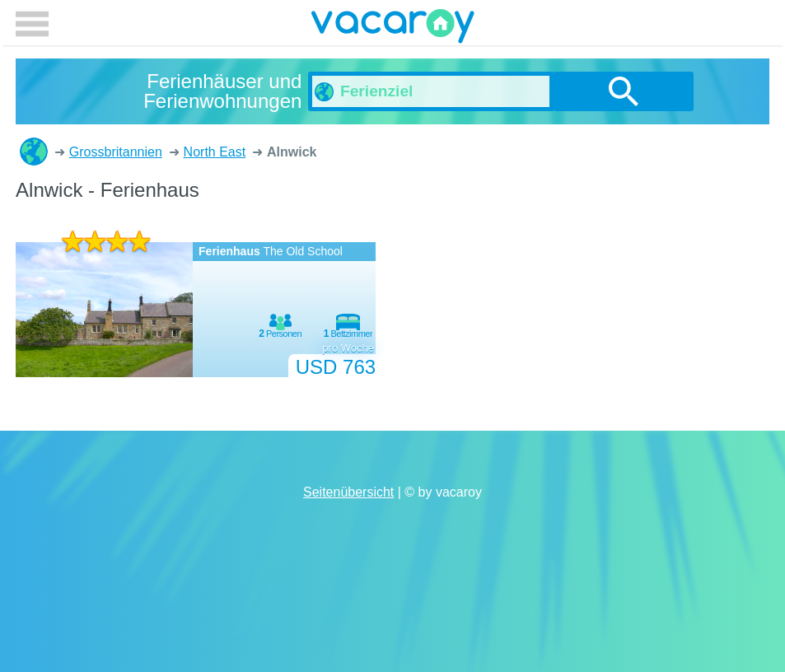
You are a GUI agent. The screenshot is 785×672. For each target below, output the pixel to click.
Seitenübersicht (348, 492)
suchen (624, 91)
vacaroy (393, 29)
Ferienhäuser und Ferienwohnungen (34, 152)
